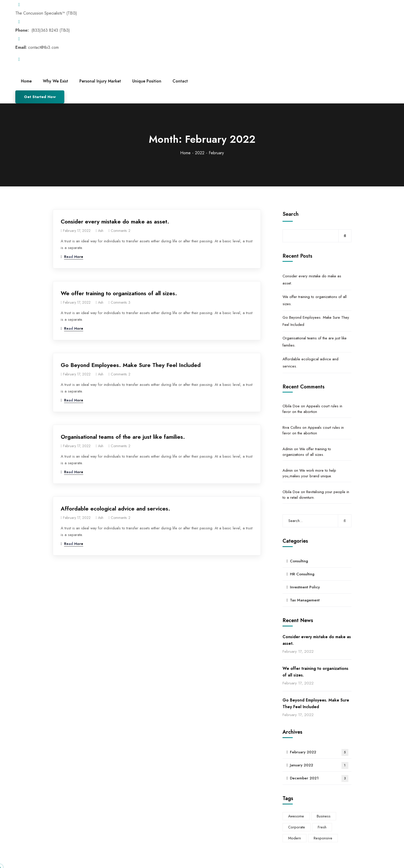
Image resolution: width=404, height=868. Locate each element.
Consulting (299, 561)
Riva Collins (292, 427)
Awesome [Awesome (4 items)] (296, 816)
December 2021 (319, 778)
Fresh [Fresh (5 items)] (322, 827)
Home (185, 153)
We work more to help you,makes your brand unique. (309, 473)
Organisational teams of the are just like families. (123, 437)
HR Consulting (302, 574)
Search (291, 214)
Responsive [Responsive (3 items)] (323, 838)
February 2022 (319, 752)
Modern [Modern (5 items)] (295, 838)
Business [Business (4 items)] (324, 816)
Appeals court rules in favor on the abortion (312, 409)
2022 (200, 153)
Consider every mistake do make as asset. (115, 221)
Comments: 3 (121, 302)
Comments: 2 (121, 231)
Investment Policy (305, 587)
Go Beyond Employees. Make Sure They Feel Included (131, 365)
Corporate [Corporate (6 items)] (297, 827)
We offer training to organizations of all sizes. (119, 293)
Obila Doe (291, 406)
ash (101, 231)
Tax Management (305, 600)
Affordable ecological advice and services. (115, 508)
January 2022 (319, 765)
